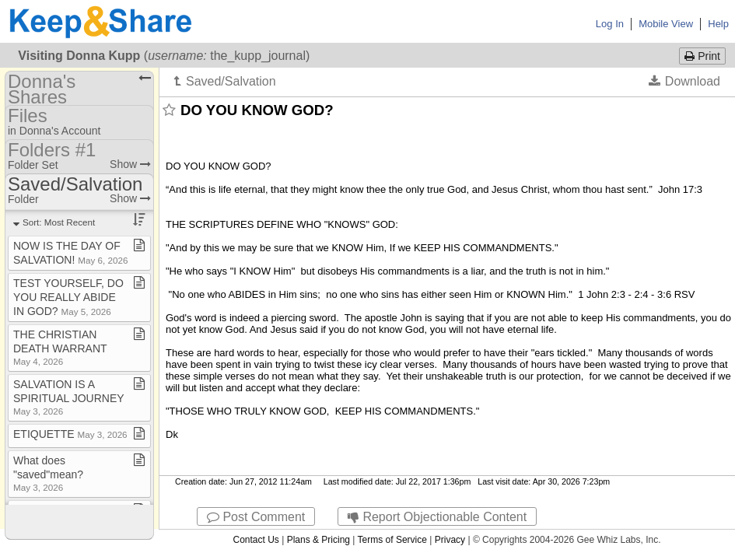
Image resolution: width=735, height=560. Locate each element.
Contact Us (255, 540)
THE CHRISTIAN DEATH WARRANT (60, 347)
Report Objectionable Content (437, 517)
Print (702, 56)
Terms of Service (392, 540)
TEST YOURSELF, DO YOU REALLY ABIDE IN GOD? (68, 297)
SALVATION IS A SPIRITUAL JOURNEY (68, 397)
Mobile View (666, 24)
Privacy (450, 540)
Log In (610, 24)
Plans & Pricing (318, 540)
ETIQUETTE (70, 434)
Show (130, 164)
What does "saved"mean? (48, 473)
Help (718, 24)
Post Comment (256, 517)
